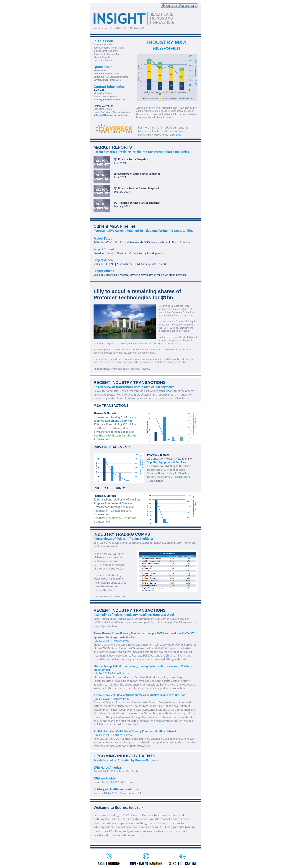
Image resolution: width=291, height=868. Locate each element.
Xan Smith (99, 90)
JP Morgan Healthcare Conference (117, 789)
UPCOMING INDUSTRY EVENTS (124, 756)
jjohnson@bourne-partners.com (111, 115)
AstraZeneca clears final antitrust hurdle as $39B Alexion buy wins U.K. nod (140, 695)
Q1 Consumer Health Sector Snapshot (137, 174)
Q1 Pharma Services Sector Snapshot (136, 188)
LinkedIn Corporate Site (106, 74)
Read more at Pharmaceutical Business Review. (122, 369)
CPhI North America (107, 768)
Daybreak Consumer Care (107, 80)
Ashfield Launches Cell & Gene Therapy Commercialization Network (135, 731)
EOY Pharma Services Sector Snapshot (137, 203)
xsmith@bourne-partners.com (110, 100)
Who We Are (100, 71)
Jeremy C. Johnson (103, 106)
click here (176, 135)
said (160, 710)
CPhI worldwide (104, 778)
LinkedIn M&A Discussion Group (111, 77)
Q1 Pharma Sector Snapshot (131, 159)
